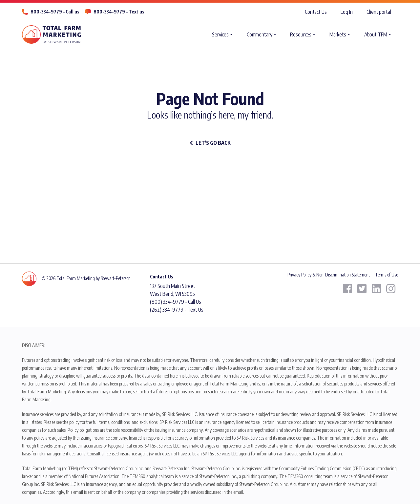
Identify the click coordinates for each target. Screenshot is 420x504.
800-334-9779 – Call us (55, 12)
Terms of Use (387, 275)
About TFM (376, 34)
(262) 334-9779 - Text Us (177, 310)
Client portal (379, 12)
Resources (301, 34)
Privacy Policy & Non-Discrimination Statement (329, 275)
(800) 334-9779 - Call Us (176, 302)
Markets (338, 34)
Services (220, 34)
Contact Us (316, 12)
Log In (346, 12)
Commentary (260, 34)
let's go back (210, 143)
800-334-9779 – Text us (119, 12)
